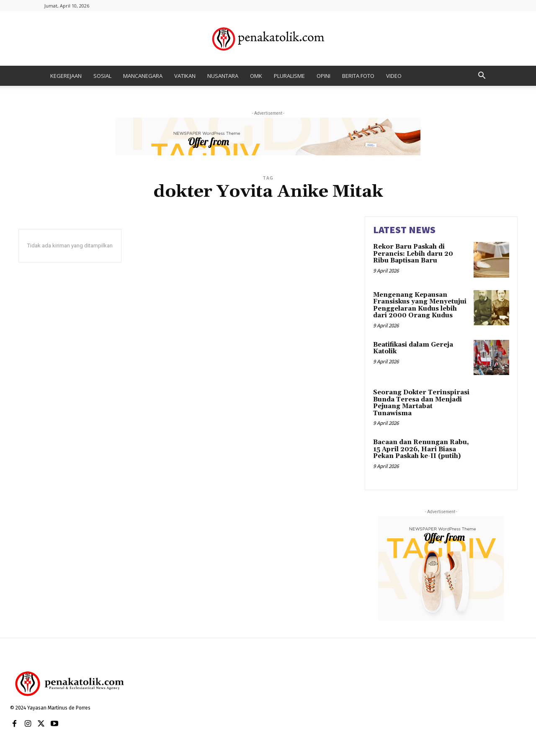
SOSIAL (102, 76)
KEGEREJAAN (66, 76)
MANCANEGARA (143, 76)
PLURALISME (289, 76)
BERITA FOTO (358, 76)
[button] (482, 76)
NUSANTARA (223, 76)
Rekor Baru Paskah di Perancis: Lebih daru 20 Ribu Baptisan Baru (413, 254)
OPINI (323, 76)
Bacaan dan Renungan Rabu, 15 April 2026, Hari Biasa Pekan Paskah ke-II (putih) (421, 449)
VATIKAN (185, 76)
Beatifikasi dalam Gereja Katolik (413, 348)
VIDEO (394, 76)
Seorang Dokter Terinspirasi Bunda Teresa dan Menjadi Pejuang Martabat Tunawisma (421, 403)
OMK (256, 76)
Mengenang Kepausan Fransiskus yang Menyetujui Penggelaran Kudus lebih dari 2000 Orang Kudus (420, 305)
